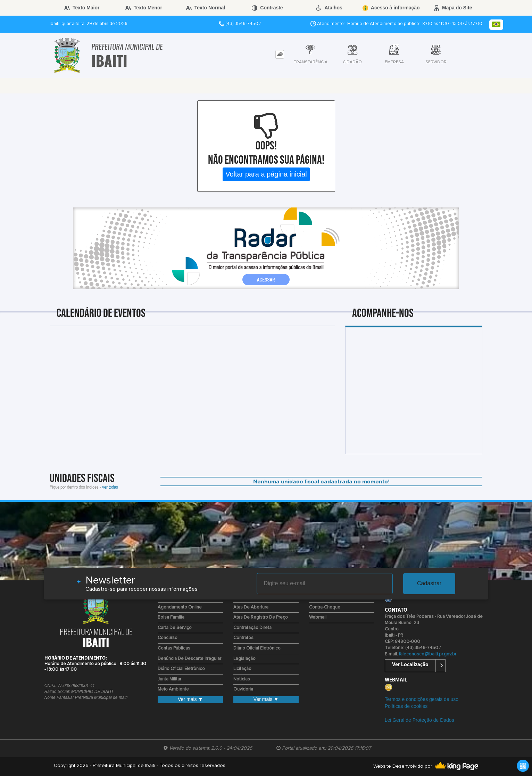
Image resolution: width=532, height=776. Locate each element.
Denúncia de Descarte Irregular (189, 659)
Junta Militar (169, 679)
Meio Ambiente (173, 689)
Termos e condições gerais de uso (422, 699)
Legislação (244, 659)
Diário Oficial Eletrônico (181, 669)
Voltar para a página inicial (266, 174)
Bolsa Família (171, 617)
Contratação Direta (252, 628)
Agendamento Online (180, 607)
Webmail (318, 617)
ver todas (110, 487)
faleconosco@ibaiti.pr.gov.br (428, 654)
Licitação (242, 669)
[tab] (280, 54)
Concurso (168, 638)
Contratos (243, 638)
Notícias (242, 679)
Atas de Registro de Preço (261, 617)
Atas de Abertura (251, 607)
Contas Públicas (174, 648)
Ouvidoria (243, 689)
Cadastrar (429, 583)
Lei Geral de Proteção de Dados (419, 720)
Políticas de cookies (406, 706)
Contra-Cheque (325, 607)
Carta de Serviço (175, 628)
